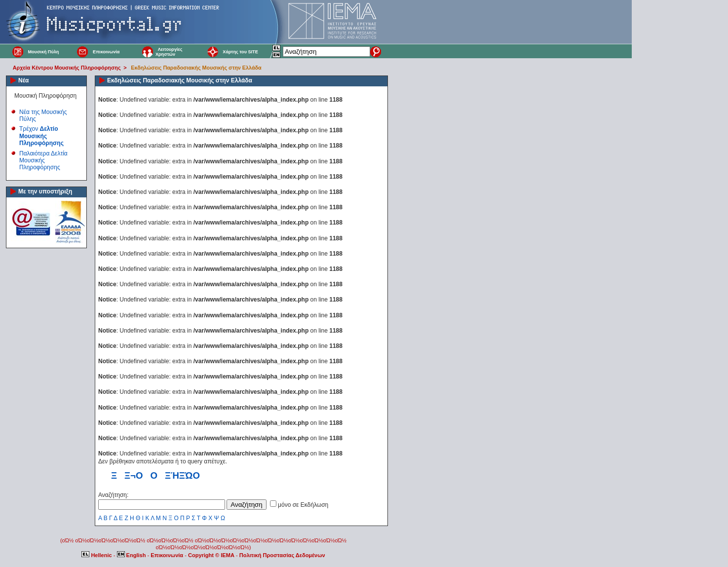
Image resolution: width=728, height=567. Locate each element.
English (132, 555)
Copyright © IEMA (211, 555)
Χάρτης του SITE (240, 52)
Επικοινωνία (106, 52)
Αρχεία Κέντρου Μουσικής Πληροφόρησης (67, 68)
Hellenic (97, 555)
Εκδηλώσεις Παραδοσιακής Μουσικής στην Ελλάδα (196, 68)
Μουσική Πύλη (43, 52)
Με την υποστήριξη (45, 191)
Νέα (23, 80)
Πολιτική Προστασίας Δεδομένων (282, 555)
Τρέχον (41, 136)
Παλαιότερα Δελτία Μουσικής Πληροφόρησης (43, 161)
